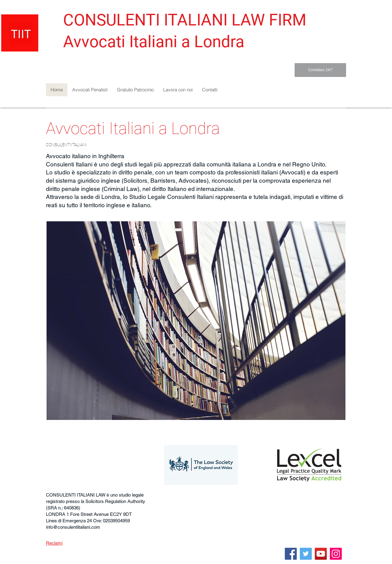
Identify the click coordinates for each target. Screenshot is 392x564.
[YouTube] (321, 554)
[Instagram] (336, 554)
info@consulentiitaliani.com (73, 527)
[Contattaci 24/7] (320, 70)
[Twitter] (306, 554)
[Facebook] (291, 554)
